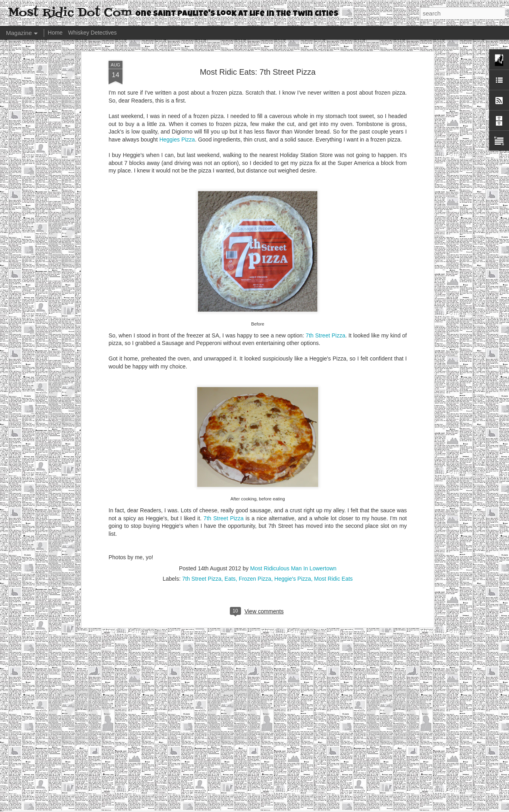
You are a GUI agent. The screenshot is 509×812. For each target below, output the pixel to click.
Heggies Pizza (177, 91)
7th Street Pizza (325, 287)
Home (55, 33)
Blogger (279, 808)
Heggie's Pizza (293, 531)
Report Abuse (303, 808)
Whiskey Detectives (92, 33)
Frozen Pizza (255, 531)
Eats (230, 531)
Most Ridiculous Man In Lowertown (293, 521)
